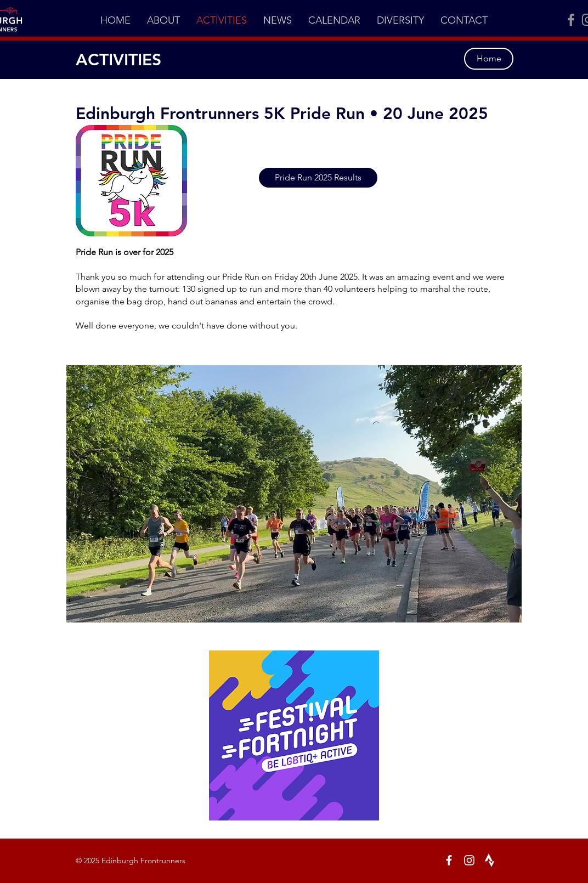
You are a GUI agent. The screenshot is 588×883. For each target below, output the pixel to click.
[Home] (489, 59)
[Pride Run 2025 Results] (318, 178)
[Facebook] (571, 20)
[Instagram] (469, 860)
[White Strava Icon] (490, 860)
